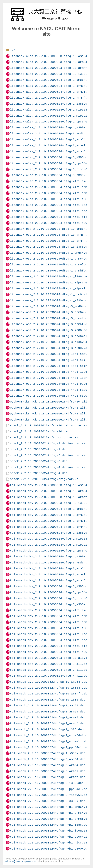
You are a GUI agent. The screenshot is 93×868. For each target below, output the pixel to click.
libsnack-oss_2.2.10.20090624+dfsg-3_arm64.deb (50, 312)
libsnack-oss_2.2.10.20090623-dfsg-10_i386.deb (50, 247)
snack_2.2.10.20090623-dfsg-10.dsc (39, 431)
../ (13, 50)
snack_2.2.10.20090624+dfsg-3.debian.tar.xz (48, 455)
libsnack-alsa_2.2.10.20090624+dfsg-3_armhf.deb (51, 151)
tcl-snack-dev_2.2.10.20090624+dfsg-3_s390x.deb (51, 604)
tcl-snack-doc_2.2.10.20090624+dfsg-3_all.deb (49, 670)
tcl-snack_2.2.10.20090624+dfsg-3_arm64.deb (48, 765)
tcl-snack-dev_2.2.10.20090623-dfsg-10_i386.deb (51, 503)
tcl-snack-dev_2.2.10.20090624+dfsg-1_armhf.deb (51, 527)
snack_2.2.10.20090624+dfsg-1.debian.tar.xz (48, 443)
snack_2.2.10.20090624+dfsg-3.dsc (39, 461)
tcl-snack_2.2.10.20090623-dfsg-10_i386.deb (48, 700)
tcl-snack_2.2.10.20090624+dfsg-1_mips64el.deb (50, 735)
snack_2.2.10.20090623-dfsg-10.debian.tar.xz (48, 426)
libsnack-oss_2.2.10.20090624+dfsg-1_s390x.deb (50, 300)
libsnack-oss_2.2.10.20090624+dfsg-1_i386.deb (49, 277)
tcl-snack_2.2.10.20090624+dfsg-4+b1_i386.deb (49, 825)
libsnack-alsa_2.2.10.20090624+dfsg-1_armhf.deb (51, 98)
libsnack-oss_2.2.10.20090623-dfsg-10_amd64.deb (51, 229)
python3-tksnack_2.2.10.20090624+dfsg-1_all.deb (51, 408)
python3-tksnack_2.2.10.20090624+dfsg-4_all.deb (51, 420)
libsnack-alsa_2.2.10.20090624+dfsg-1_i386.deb (50, 104)
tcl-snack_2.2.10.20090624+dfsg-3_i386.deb (47, 783)
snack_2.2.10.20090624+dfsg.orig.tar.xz (44, 479)
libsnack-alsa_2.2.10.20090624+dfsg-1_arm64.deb (51, 86)
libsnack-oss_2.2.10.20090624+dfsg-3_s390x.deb (50, 348)
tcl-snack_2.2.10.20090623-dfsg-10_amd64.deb (48, 682)
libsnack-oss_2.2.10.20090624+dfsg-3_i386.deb (49, 330)
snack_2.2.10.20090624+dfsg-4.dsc (39, 473)
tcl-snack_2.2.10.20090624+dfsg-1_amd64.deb (48, 706)
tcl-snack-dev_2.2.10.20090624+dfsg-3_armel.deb (51, 575)
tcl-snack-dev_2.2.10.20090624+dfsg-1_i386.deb (50, 533)
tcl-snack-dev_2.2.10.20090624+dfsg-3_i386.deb (50, 586)
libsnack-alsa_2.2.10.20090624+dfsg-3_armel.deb (51, 146)
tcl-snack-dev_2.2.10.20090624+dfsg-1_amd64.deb (51, 509)
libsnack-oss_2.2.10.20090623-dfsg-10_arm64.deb (51, 235)
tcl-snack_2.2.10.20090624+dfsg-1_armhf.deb (48, 723)
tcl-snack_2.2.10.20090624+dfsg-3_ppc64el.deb (49, 789)
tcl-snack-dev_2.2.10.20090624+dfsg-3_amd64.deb (51, 563)
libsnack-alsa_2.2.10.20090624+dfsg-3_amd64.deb (51, 134)
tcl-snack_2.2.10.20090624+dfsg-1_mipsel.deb (48, 741)
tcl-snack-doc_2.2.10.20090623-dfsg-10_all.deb (50, 658)
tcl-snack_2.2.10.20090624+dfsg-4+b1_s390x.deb (50, 849)
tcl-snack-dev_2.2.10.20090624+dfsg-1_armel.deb (51, 521)
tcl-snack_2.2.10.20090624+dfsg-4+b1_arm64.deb (50, 813)
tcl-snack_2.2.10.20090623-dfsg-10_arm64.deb (48, 688)
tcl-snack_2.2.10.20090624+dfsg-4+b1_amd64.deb (50, 807)
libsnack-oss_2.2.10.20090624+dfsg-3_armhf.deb (50, 324)
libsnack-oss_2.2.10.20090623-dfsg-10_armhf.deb (51, 241)
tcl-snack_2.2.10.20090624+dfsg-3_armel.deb (48, 771)
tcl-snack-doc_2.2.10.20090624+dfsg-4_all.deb (49, 676)
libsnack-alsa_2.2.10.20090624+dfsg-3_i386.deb (50, 157)
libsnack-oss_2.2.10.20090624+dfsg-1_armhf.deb (50, 271)
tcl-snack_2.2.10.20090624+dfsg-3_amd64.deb (48, 759)
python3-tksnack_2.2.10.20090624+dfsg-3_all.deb (51, 414)
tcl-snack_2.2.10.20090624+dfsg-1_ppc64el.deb (49, 747)
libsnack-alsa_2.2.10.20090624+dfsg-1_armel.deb (51, 92)
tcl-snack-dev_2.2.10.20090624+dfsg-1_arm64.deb (51, 515)
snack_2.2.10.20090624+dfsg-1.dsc (39, 449)
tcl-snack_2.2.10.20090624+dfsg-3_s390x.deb (48, 801)
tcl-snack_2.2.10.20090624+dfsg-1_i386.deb (47, 729)
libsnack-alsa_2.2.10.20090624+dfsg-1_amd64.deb (51, 80)
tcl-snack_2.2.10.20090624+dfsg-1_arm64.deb (48, 712)
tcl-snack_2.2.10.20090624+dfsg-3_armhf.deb (48, 777)
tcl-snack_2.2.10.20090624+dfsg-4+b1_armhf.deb (50, 819)
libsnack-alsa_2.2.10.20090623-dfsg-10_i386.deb (51, 74)
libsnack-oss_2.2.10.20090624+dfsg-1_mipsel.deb (51, 288)
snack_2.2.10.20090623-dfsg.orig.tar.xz (44, 437)
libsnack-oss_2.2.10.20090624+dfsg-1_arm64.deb (50, 259)
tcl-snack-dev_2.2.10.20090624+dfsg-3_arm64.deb (51, 568)
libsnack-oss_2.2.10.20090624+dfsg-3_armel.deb (50, 318)
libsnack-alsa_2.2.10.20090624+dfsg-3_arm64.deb (51, 139)
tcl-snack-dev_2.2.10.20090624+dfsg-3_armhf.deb (51, 580)
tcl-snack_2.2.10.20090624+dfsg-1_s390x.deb (48, 753)
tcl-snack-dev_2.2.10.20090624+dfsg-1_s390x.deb (51, 557)
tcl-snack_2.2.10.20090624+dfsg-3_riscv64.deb (49, 795)
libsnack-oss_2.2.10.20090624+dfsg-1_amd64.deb (50, 253)
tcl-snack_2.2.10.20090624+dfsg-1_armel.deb (48, 718)
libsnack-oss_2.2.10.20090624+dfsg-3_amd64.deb (50, 306)
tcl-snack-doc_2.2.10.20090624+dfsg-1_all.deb (49, 664)
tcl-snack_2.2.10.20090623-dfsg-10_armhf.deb (48, 694)
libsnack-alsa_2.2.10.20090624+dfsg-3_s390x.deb (51, 175)
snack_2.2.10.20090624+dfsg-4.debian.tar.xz (48, 467)
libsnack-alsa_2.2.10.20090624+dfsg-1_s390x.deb (51, 128)
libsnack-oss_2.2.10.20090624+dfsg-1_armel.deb (50, 265)
